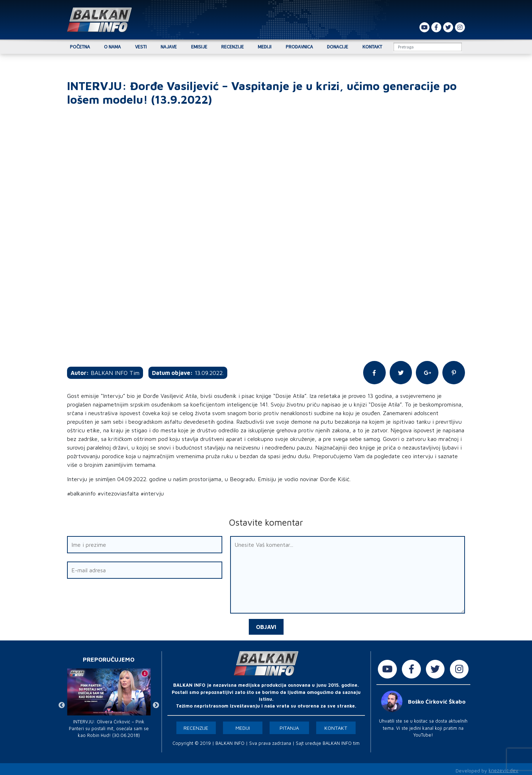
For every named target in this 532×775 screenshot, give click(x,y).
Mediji (265, 47)
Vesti (141, 47)
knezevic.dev (503, 768)
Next (156, 703)
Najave (169, 47)
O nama (112, 47)
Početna (80, 47)
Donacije (338, 47)
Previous (62, 703)
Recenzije (232, 47)
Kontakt (372, 47)
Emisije (199, 47)
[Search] (428, 47)
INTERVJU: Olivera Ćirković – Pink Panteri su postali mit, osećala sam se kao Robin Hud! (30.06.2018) (109, 726)
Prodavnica (299, 47)
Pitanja (289, 725)
